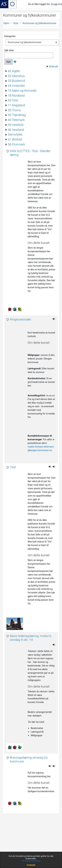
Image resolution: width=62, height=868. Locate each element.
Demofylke (15, 134)
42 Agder (14, 71)
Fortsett (31, 865)
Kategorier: (10, 36)
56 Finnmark (16, 144)
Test (13, 467)
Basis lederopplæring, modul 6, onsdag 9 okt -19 (31, 638)
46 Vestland (16, 130)
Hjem (6, 23)
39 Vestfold (16, 125)
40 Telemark (16, 120)
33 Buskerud (16, 81)
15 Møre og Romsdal (22, 91)
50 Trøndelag (17, 115)
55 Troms (14, 110)
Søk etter (9, 50)
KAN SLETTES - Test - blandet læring (30, 153)
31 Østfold (15, 139)
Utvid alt (53, 66)
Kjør (9, 62)
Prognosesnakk (21, 319)
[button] (16, 62)
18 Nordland (16, 96)
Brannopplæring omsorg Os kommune (29, 759)
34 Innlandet (16, 86)
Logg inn (57, 4)
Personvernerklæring (31, 861)
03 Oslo (13, 100)
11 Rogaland (16, 105)
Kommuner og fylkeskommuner (39, 23)
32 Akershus (16, 76)
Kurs (16, 23)
